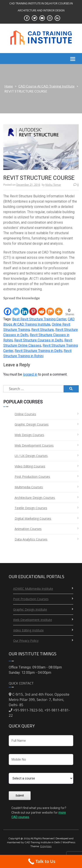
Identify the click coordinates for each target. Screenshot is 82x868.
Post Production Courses (32, 477)
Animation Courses (28, 529)
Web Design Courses (29, 435)
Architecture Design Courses (35, 498)
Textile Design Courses (31, 508)
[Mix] (50, 308)
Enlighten (46, 846)
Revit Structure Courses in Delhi (38, 340)
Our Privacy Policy (26, 641)
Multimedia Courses (29, 487)
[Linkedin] (25, 308)
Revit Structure (43, 330)
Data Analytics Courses (31, 539)
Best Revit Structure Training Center (39, 319)
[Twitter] (16, 308)
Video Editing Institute (28, 630)
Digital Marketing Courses (33, 518)
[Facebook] (8, 308)
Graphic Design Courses (32, 424)
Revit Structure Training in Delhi (38, 351)
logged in (30, 374)
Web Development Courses (34, 445)
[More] (59, 308)
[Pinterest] (33, 308)
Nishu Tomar (53, 185)
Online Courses (25, 414)
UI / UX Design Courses (31, 456)
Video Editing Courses (30, 466)
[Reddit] (42, 308)
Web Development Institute (33, 620)
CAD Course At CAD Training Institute (46, 86)
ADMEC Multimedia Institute (33, 589)
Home (9, 86)
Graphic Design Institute (30, 609)
